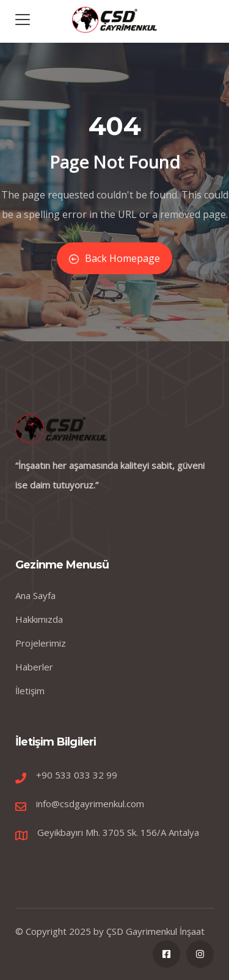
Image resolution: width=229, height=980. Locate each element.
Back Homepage (114, 258)
